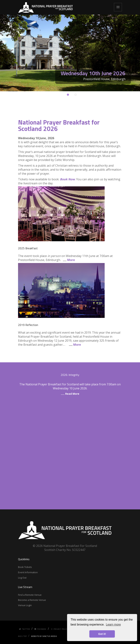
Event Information (28, 572)
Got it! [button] (102, 634)
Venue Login (25, 605)
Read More (70, 394)
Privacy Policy (60, 629)
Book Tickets (25, 567)
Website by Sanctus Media (44, 636)
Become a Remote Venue (32, 600)
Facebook (40, 629)
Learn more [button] (113, 625)
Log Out (22, 578)
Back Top (22, 636)
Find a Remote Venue (30, 595)
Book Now (67, 179)
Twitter (25, 629)
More (68, 260)
